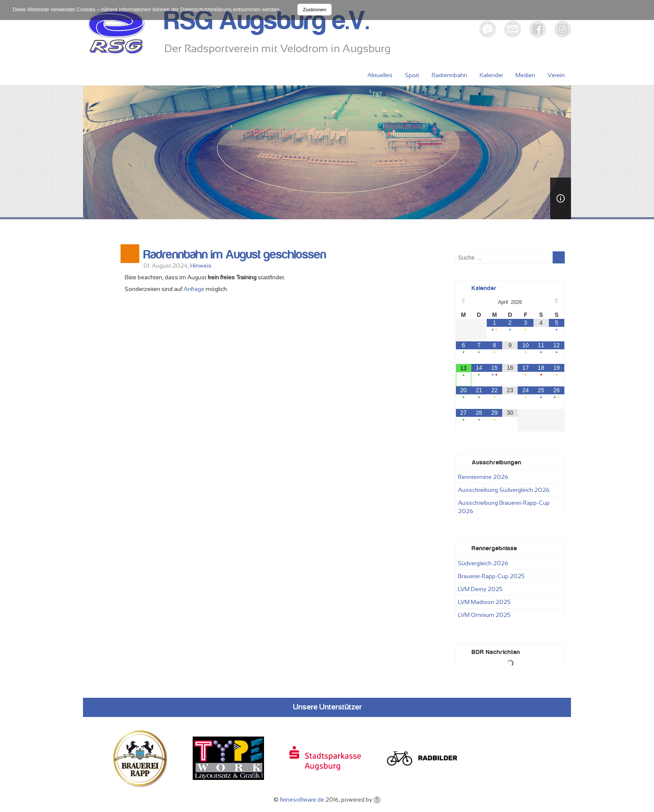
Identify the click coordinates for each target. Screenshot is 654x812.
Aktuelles (380, 75)
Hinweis (201, 266)
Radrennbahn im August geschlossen (235, 255)
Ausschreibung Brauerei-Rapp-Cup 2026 (504, 507)
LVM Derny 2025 (480, 589)
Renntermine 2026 (483, 477)
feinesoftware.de (302, 799)
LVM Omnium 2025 (484, 615)
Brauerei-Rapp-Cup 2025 (491, 576)
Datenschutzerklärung (206, 10)
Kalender (491, 75)
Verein (556, 75)
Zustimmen (314, 10)
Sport (412, 75)
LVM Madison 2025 (484, 602)
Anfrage (194, 289)
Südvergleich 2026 (483, 563)
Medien (525, 75)
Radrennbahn (449, 75)
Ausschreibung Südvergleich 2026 (504, 490)
